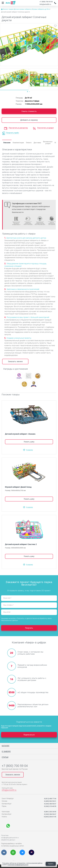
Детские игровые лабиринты (23, 9)
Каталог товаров (8, 9)
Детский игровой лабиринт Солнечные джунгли (15, 12)
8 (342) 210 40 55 (50, 806)
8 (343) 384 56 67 (50, 804)
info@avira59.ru (45, 4)
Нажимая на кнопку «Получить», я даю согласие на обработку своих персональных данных (26, 619)
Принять (51, 864)
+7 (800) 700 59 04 (46, 2)
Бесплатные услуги (48, 142)
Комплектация (18, 143)
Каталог (6, 746)
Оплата (29, 143)
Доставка (37, 143)
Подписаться (29, 735)
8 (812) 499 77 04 (50, 799)
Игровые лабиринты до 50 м (41, 9)
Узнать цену (29, 442)
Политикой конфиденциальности (18, 865)
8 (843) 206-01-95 (50, 817)
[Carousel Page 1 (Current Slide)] (28, 92)
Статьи (5, 757)
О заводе (6, 751)
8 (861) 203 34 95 (50, 812)
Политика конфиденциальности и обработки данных (10, 838)
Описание (7, 143)
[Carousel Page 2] (29, 92)
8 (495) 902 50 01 (50, 801)
